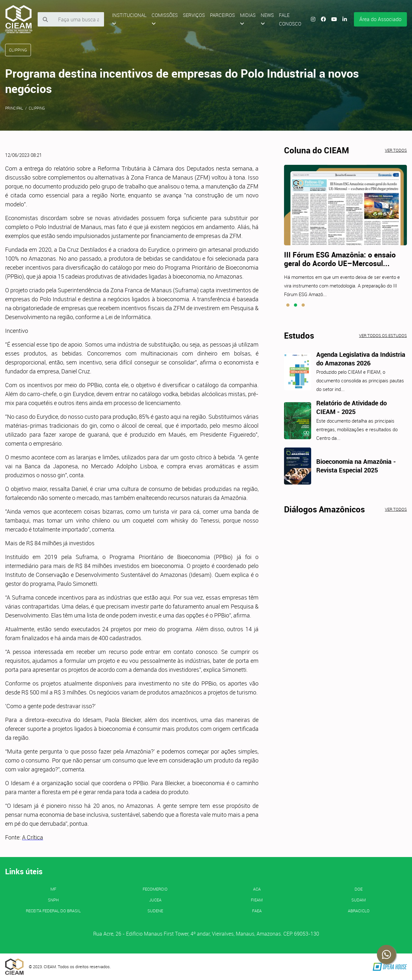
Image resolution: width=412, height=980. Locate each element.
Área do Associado (380, 19)
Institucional (129, 19)
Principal (14, 108)
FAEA (257, 911)
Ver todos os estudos (383, 335)
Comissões (165, 19)
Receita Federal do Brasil (53, 911)
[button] (288, 305)
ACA (257, 889)
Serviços (194, 15)
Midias (248, 19)
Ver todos (396, 150)
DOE (359, 889)
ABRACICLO (359, 911)
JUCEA (155, 900)
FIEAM (257, 900)
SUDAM (359, 900)
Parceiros (222, 15)
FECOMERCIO (155, 889)
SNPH (53, 900)
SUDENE (155, 911)
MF (53, 889)
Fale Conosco (290, 19)
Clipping (37, 108)
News (267, 19)
